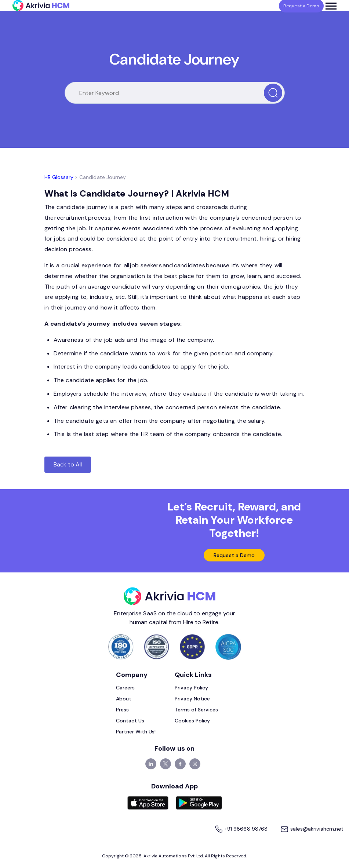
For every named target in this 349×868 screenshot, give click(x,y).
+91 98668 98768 (235, 830)
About (124, 700)
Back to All (68, 464)
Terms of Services (197, 711)
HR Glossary (59, 177)
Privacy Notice (192, 700)
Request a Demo (234, 556)
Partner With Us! (136, 733)
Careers (125, 689)
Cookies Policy (192, 722)
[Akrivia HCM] (41, 6)
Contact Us (130, 722)
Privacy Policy (192, 689)
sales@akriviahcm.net (309, 830)
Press (122, 711)
